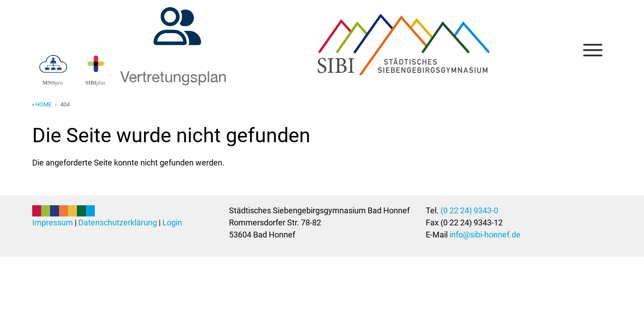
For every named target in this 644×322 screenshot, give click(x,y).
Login (172, 222)
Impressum (53, 222)
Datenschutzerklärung (118, 222)
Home (43, 104)
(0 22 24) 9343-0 (469, 210)
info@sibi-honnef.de (485, 235)
